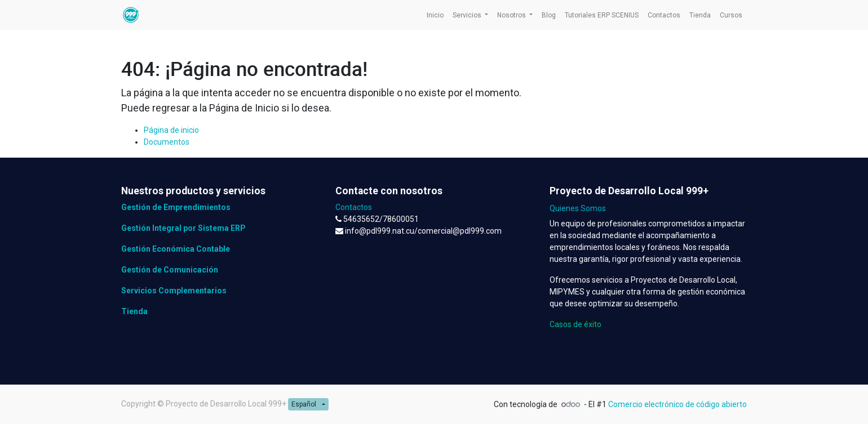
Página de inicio (171, 130)
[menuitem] (435, 15)
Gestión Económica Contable (176, 249)
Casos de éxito (575, 324)
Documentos (167, 142)
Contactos (354, 207)
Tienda (134, 311)
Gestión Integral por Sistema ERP (183, 228)
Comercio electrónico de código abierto (677, 404)
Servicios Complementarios (174, 291)
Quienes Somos (578, 208)
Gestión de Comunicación (170, 270)
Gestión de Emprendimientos (176, 207)
